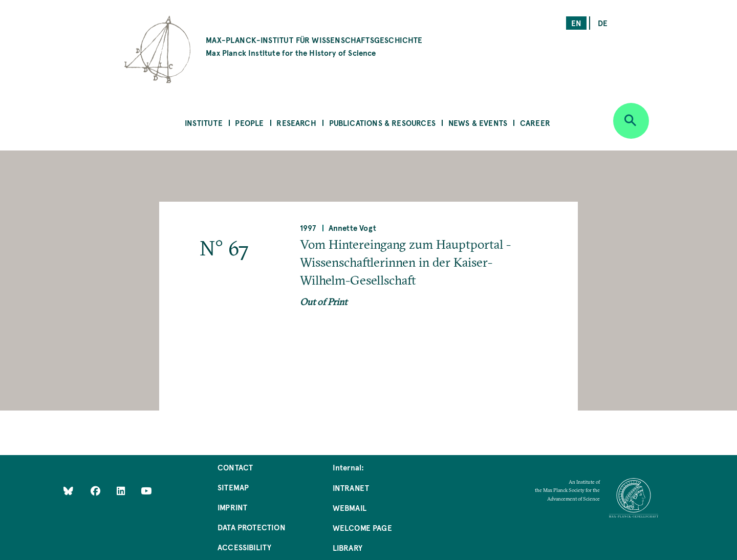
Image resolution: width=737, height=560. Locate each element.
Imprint (232, 507)
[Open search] (631, 121)
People (249, 123)
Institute (204, 123)
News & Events (478, 123)
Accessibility (244, 547)
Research (296, 123)
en (576, 23)
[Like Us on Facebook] (96, 491)
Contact (235, 467)
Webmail (350, 508)
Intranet (351, 488)
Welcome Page (362, 527)
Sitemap (233, 487)
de (603, 23)
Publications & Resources (382, 123)
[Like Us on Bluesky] (68, 491)
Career (535, 123)
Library (348, 547)
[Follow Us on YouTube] (146, 491)
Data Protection (252, 527)
